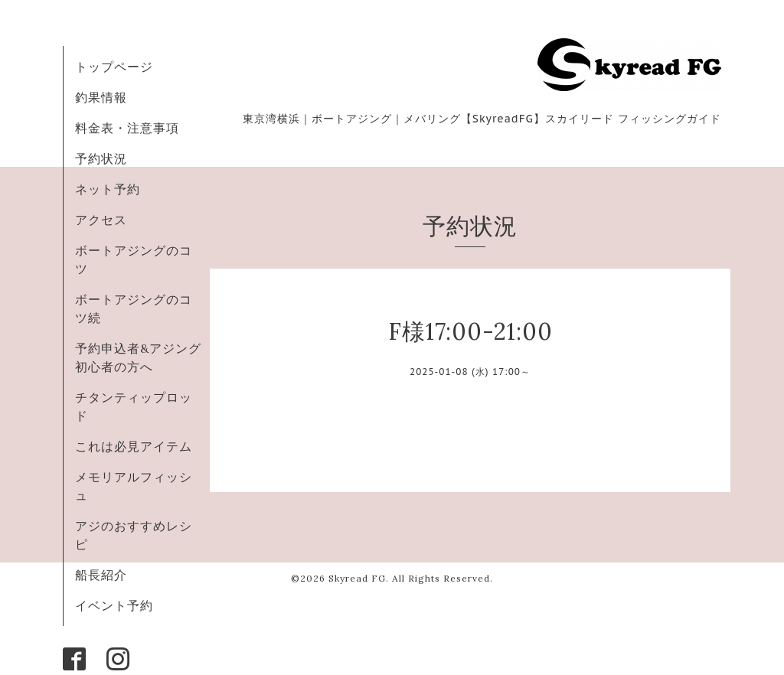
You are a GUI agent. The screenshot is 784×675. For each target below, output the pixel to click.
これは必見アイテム (134, 446)
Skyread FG (357, 578)
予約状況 (101, 158)
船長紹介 (101, 575)
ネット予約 (108, 189)
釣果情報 (101, 97)
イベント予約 (114, 605)
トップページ (114, 67)
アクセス (101, 220)
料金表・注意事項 (127, 128)
